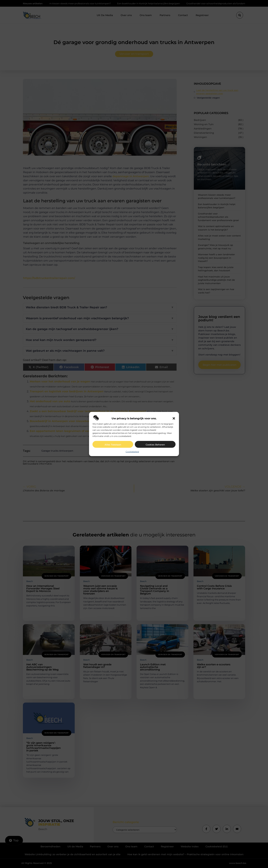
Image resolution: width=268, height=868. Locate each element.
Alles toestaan (113, 444)
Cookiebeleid (132, 452)
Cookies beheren (155, 444)
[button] (174, 418)
